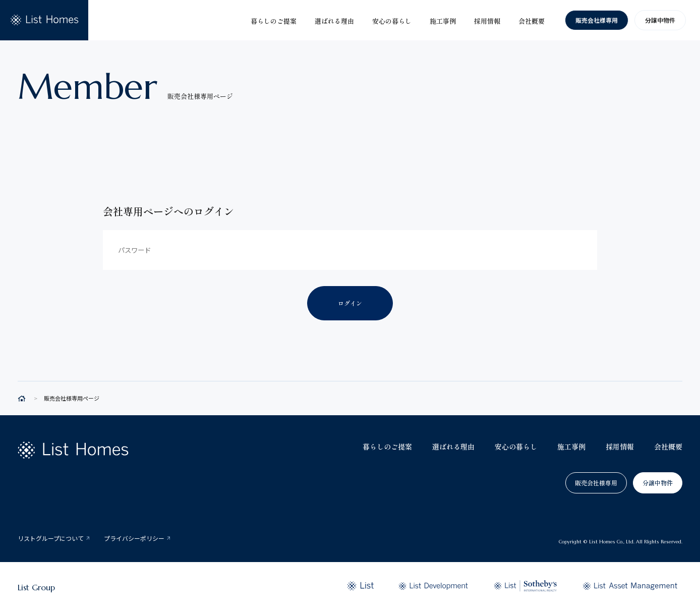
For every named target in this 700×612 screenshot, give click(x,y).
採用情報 (620, 447)
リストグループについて (51, 538)
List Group (36, 587)
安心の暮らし (516, 447)
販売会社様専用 (597, 20)
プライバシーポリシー (134, 538)
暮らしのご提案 (387, 447)
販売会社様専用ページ (72, 398)
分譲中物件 (660, 20)
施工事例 (571, 447)
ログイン (350, 303)
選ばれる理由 (453, 447)
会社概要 (668, 447)
